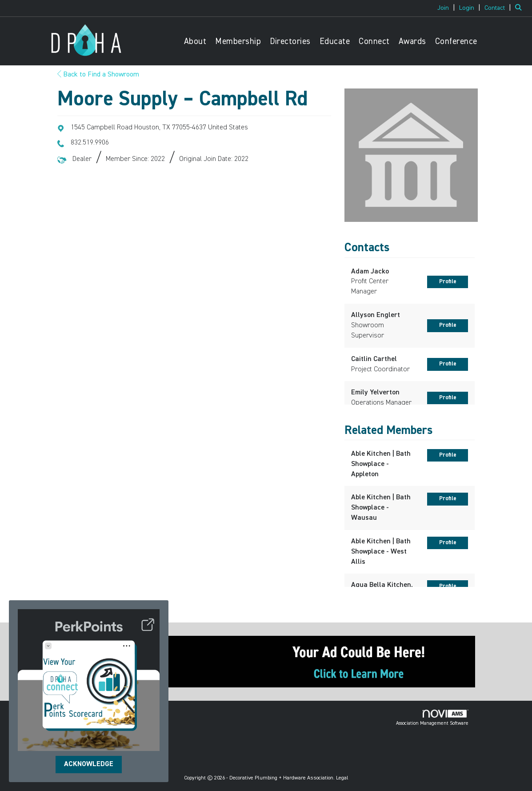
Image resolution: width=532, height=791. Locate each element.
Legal (342, 778)
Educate (335, 42)
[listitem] (447, 8)
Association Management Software (432, 718)
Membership (238, 42)
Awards (412, 42)
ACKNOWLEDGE (89, 764)
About (195, 42)
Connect (374, 42)
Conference (456, 42)
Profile (448, 282)
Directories (290, 42)
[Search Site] (520, 8)
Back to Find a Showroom (98, 75)
